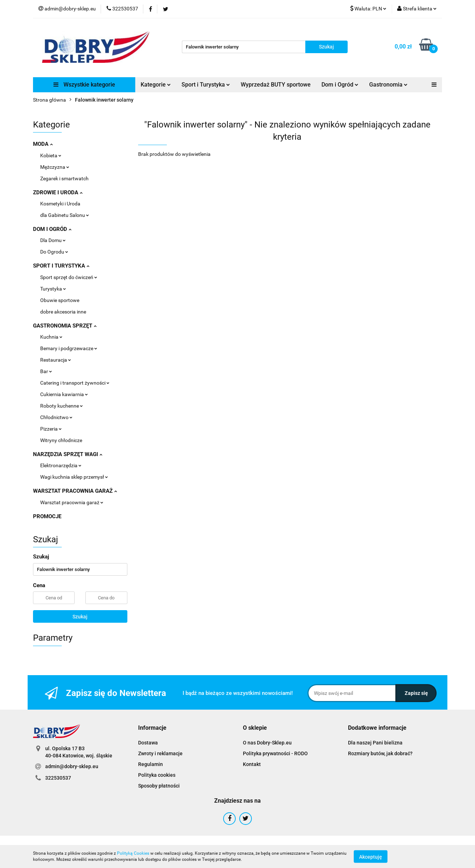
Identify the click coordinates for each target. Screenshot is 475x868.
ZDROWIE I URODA (58, 192)
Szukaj (80, 617)
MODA (43, 144)
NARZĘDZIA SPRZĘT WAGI (68, 454)
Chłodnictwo (56, 417)
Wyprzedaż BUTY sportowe (276, 85)
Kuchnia (51, 337)
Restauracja (56, 360)
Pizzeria (51, 429)
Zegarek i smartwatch (64, 178)
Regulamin (151, 764)
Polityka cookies (157, 775)
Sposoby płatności (159, 786)
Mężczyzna (55, 167)
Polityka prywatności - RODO (275, 753)
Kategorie (156, 85)
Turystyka (53, 289)
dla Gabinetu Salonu (65, 215)
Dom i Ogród (340, 85)
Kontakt (252, 764)
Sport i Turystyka (206, 85)
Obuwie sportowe (60, 300)
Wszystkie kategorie (84, 85)
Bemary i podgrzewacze (69, 348)
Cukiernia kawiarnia (64, 394)
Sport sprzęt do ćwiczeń (69, 277)
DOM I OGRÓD (52, 229)
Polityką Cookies (133, 853)
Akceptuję (371, 857)
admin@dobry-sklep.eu (72, 766)
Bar (46, 371)
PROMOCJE (47, 516)
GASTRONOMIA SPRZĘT (65, 326)
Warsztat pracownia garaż (72, 502)
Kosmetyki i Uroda (60, 204)
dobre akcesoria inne (63, 312)
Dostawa (148, 743)
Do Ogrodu (54, 252)
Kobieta (51, 156)
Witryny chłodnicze (61, 440)
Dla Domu (53, 240)
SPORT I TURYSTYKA (61, 266)
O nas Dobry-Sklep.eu (267, 743)
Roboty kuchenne (62, 406)
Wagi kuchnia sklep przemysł (74, 477)
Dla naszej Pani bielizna (375, 743)
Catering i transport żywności (75, 383)
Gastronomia (388, 85)
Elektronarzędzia (61, 465)
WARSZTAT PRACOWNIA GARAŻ (75, 491)
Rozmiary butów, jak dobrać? (380, 753)
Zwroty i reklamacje (160, 753)
